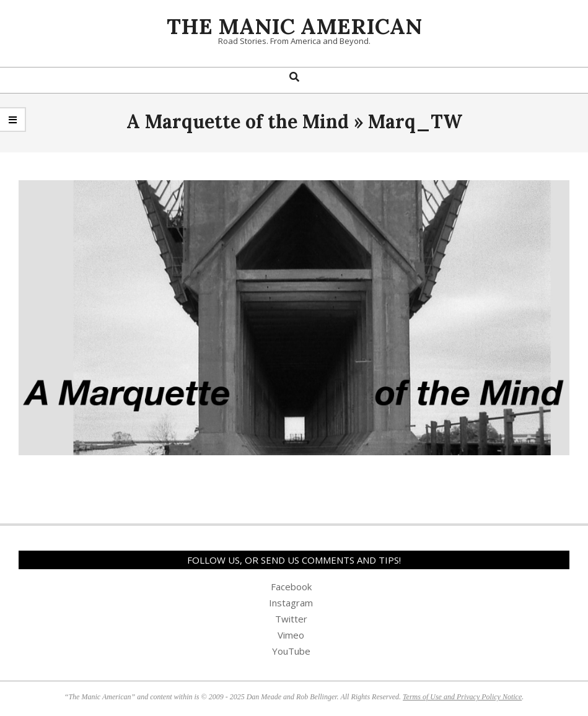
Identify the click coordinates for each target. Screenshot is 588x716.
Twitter (291, 619)
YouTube (291, 651)
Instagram (291, 603)
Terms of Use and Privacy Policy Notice (462, 697)
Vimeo (291, 635)
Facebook (291, 587)
